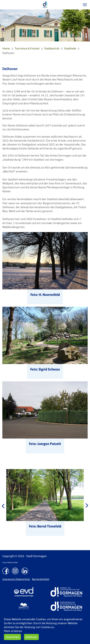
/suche (76, 5)
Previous (3, 506)
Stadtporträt (52, 48)
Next (87, 506)
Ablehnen (31, 637)
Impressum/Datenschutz (16, 579)
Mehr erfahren (13, 631)
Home (6, 48)
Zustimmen (12, 637)
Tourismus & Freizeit (27, 48)
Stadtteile (70, 48)
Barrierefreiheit (41, 579)
